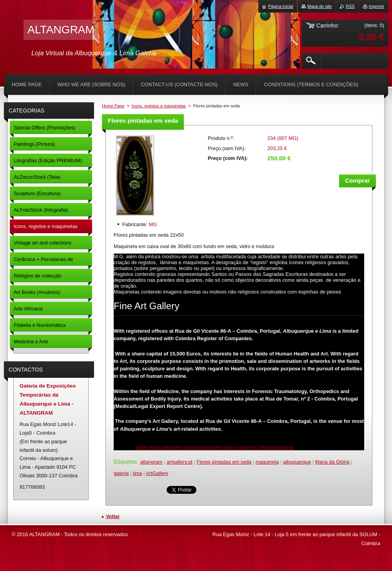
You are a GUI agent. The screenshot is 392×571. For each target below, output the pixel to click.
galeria (121, 473)
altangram (152, 462)
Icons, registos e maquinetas (159, 106)
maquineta (267, 462)
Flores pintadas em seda (224, 462)
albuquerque (297, 462)
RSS (350, 6)
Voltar (113, 516)
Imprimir (377, 6)
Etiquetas (125, 462)
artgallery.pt (180, 462)
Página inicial (281, 6)
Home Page (113, 106)
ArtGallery (157, 473)
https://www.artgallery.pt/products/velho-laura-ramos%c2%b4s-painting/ (215, 447)
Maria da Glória (332, 462)
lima (137, 473)
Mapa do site (319, 6)
